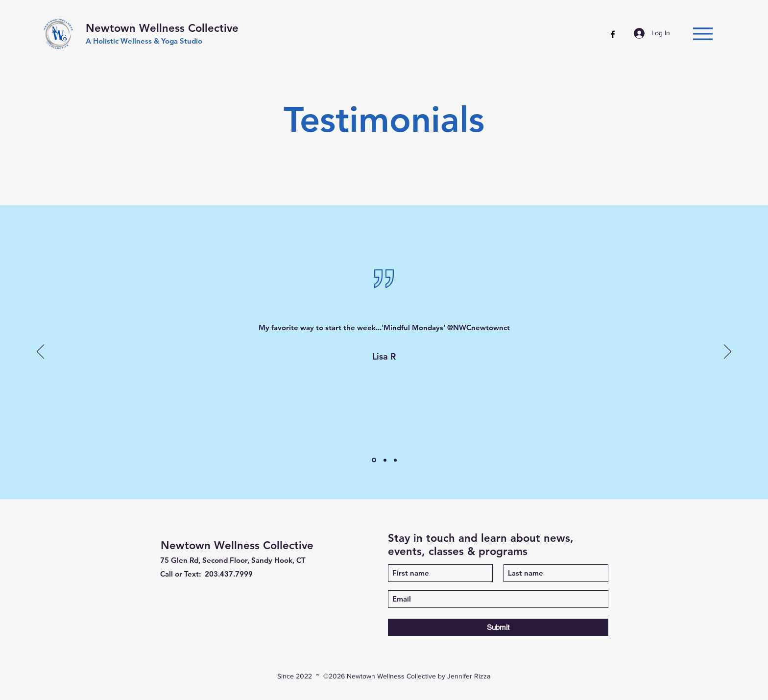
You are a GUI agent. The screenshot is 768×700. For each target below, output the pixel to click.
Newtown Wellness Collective (162, 28)
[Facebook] (613, 34)
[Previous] (40, 352)
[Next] (728, 352)
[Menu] (703, 34)
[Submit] (498, 627)
